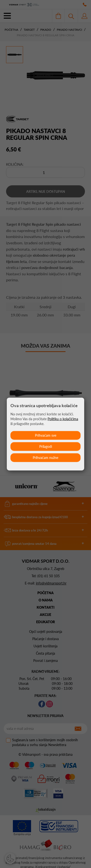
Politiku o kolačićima (63, 419)
